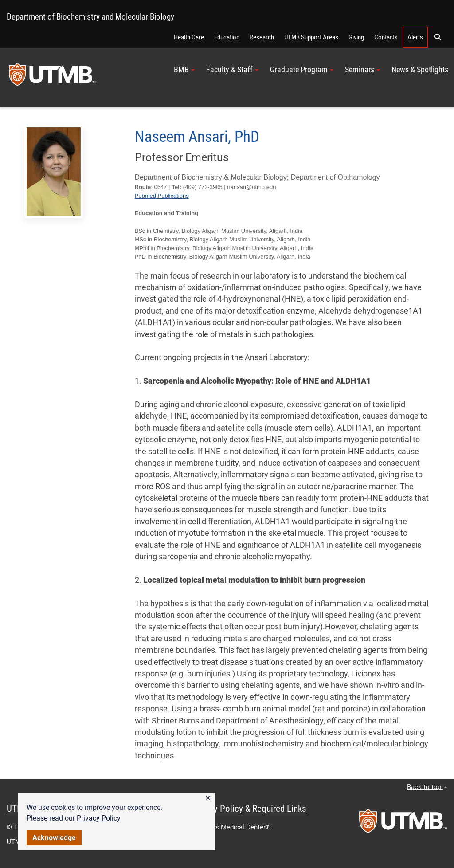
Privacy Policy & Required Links (249, 809)
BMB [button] (184, 70)
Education (227, 37)
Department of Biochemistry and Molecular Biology (90, 17)
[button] (208, 798)
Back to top (427, 787)
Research (262, 37)
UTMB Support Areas (311, 37)
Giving (356, 37)
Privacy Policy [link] (99, 818)
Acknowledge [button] (54, 838)
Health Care (189, 37)
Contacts (386, 37)
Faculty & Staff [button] (232, 70)
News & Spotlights (420, 70)
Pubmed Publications (162, 196)
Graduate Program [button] (302, 70)
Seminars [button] (362, 70)
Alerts (415, 37)
